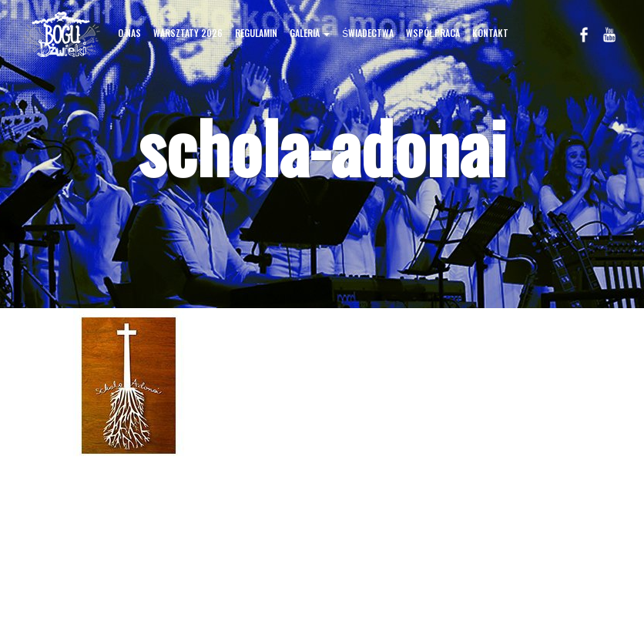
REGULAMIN (256, 33)
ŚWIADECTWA (368, 33)
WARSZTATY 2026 (188, 33)
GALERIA (310, 33)
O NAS (129, 33)
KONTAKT (490, 33)
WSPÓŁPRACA (433, 33)
